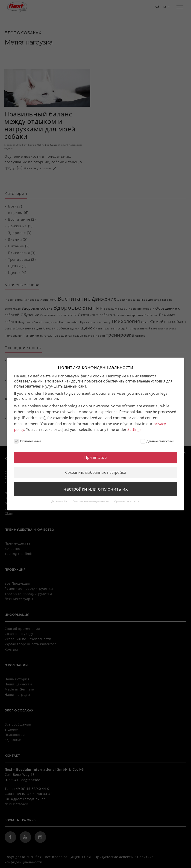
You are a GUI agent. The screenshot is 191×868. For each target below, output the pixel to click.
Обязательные (28, 437)
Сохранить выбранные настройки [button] (96, 469)
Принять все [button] (95, 454)
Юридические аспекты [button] (127, 497)
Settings (134, 426)
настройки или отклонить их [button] (95, 485)
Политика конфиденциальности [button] (91, 497)
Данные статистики (157, 437)
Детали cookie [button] (60, 497)
